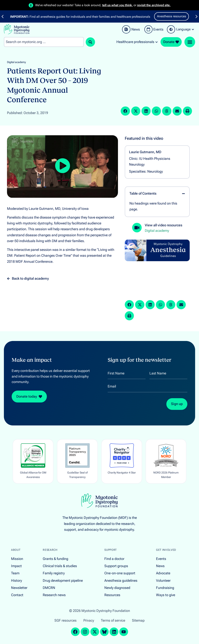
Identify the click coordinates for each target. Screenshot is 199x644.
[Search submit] (90, 42)
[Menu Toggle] (190, 42)
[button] (125, 111)
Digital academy (16, 62)
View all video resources (164, 225)
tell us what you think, (117, 5)
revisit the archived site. (154, 5)
